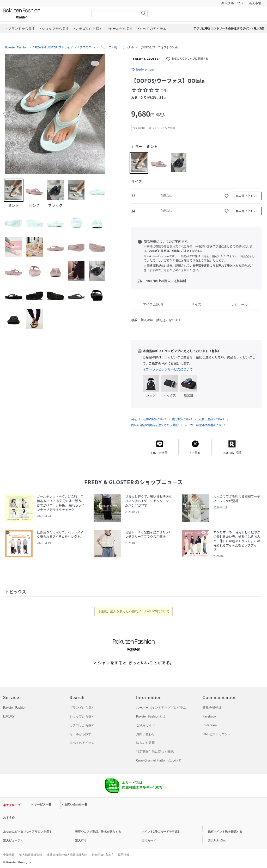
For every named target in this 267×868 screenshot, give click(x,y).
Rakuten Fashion (44, 14)
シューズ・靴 (109, 47)
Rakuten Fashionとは (151, 716)
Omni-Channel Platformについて (159, 760)
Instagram (210, 725)
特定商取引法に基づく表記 (155, 752)
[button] (6, 114)
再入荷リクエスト (247, 196)
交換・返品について (212, 419)
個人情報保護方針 (31, 855)
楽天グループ (231, 3)
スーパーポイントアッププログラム (161, 708)
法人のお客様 (145, 743)
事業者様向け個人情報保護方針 (67, 855)
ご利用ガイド (145, 725)
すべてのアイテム (82, 743)
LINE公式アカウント (217, 734)
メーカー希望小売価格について (205, 425)
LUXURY (9, 716)
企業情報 (9, 855)
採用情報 (124, 855)
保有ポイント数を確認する (225, 832)
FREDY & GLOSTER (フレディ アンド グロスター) (64, 47)
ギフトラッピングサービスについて (168, 369)
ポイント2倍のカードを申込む (161, 832)
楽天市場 (255, 3)
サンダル (128, 47)
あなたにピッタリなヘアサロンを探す (28, 832)
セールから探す (81, 734)
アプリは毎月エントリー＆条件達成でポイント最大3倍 (229, 29)
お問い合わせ (145, 734)
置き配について (183, 419)
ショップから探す (82, 716)
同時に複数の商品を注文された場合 (155, 425)
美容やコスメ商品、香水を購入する (98, 832)
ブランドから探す (82, 708)
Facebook (209, 716)
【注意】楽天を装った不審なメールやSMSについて (134, 611)
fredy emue (145, 69)
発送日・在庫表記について (149, 419)
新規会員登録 (212, 708)
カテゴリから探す (82, 725)
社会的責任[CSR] (102, 855)
